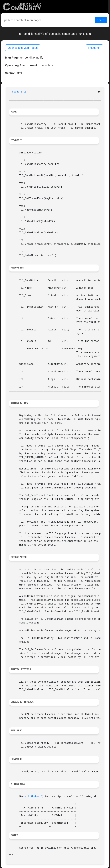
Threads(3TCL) (18, 92)
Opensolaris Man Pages (23, 48)
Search (101, 20)
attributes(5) (34, 796)
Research (94, 48)
